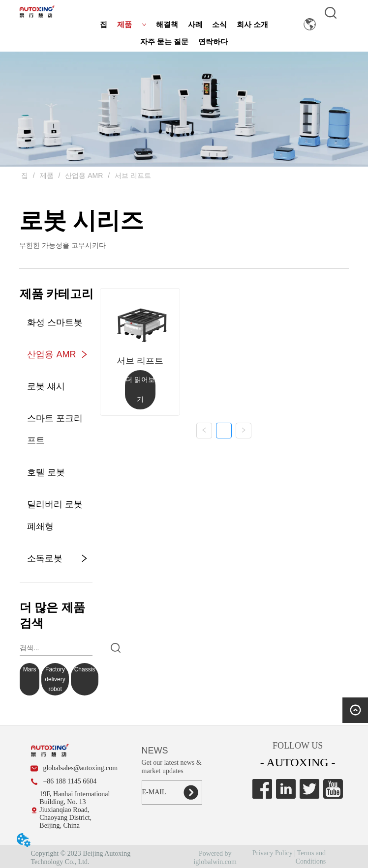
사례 (195, 25)
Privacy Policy (273, 853)
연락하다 (213, 42)
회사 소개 (252, 25)
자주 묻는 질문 (164, 42)
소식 (219, 25)
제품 (132, 25)
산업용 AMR (84, 175)
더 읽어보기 (140, 390)
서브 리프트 (132, 175)
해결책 (167, 25)
